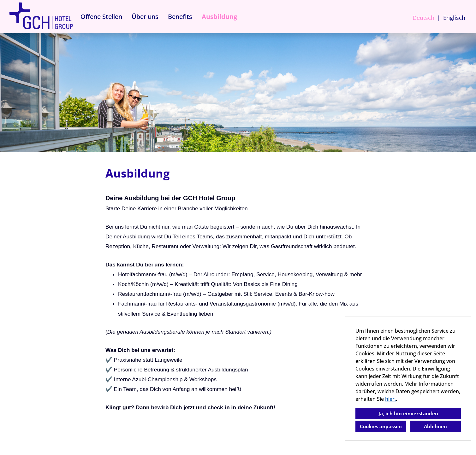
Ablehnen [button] (435, 426)
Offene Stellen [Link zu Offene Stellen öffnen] (101, 17)
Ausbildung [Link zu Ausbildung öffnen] (219, 17)
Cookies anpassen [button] (381, 426)
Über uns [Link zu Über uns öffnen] (145, 17)
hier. (390, 399)
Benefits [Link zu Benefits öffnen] (180, 17)
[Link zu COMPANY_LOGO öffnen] (41, 17)
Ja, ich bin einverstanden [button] (408, 413)
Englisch (454, 18)
